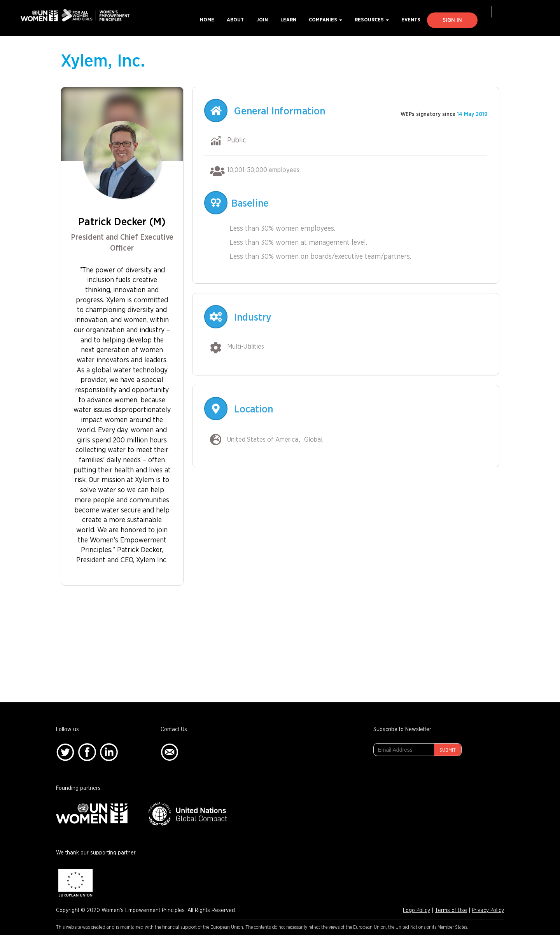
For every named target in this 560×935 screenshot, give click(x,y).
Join (262, 20)
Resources (372, 20)
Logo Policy (416, 910)
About (235, 20)
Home (207, 20)
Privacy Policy (488, 910)
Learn (288, 20)
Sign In (452, 20)
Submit (448, 750)
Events (411, 20)
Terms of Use (451, 910)
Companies (325, 20)
